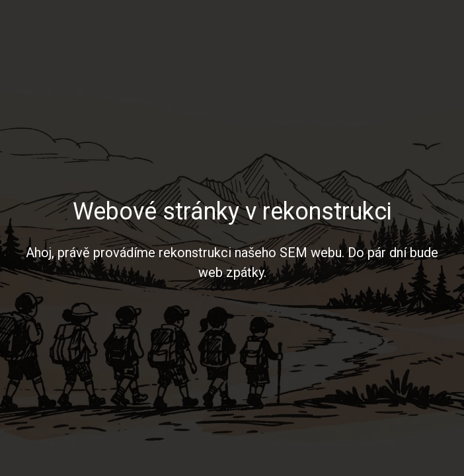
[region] (232, 238)
